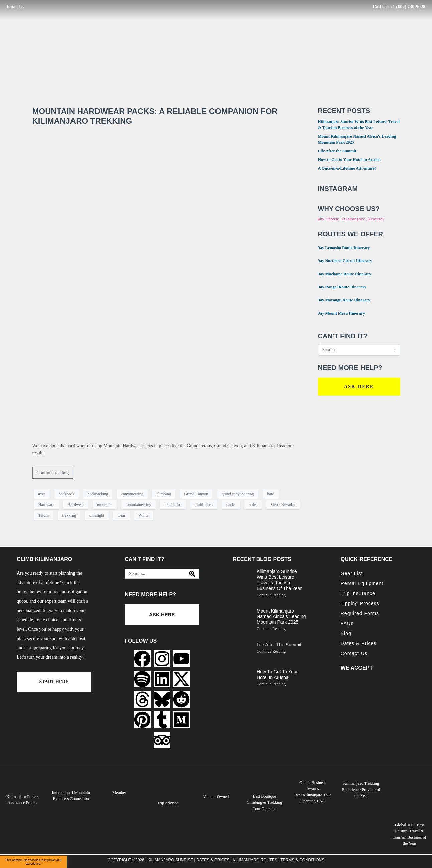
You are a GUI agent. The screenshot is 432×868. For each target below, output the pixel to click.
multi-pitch (204, 505)
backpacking (98, 494)
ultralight (97, 515)
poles (253, 505)
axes (42, 494)
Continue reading (53, 473)
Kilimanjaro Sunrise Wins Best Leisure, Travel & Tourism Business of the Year (279, 580)
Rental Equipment (362, 583)
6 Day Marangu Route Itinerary (340, 300)
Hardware (46, 505)
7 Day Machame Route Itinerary (340, 274)
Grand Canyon (196, 494)
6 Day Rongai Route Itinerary (338, 287)
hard (271, 494)
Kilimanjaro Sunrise (171, 860)
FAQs (347, 623)
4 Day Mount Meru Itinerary (337, 313)
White (144, 515)
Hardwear (76, 505)
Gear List (352, 573)
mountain (105, 505)
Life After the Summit (337, 151)
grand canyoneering (238, 494)
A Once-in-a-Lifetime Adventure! (347, 168)
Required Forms (360, 613)
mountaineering (138, 505)
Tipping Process (360, 603)
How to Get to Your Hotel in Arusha (349, 160)
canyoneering (132, 494)
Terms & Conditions (302, 860)
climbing (164, 494)
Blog (346, 633)
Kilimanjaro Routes (255, 860)
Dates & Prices (359, 643)
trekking (69, 515)
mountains (173, 505)
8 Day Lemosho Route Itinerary (340, 247)
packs (231, 505)
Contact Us (354, 653)
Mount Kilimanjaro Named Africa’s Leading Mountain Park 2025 (281, 617)
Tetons (44, 515)
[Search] (192, 574)
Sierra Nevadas (283, 505)
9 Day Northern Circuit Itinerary (341, 260)
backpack (66, 494)
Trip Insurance (358, 593)
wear (121, 515)
